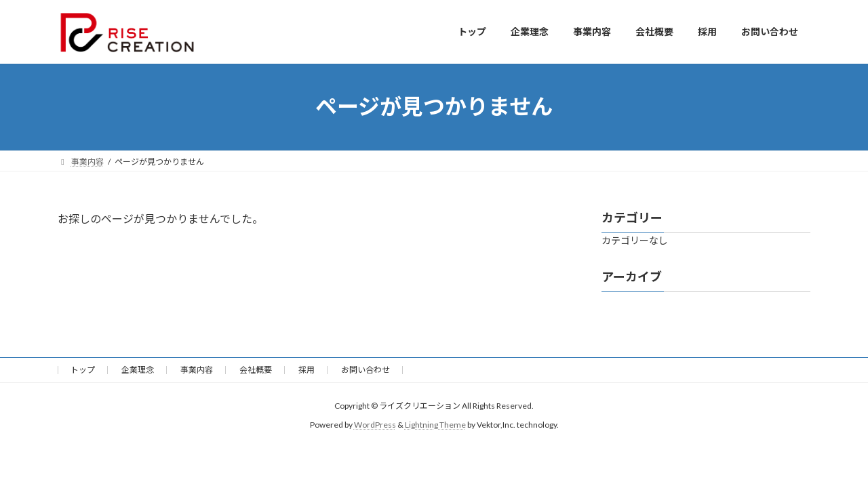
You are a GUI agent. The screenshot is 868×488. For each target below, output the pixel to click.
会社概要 (256, 370)
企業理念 (138, 370)
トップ (83, 370)
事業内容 (197, 370)
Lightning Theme (435, 425)
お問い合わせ (366, 370)
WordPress (375, 425)
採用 (307, 370)
